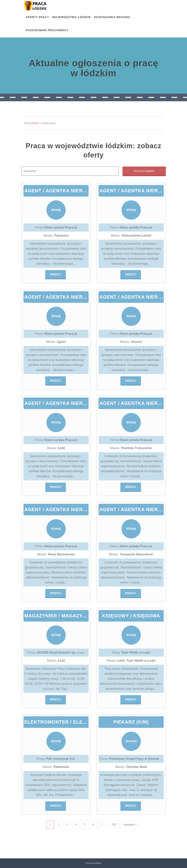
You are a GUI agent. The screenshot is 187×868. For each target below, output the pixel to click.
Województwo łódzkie (72, 17)
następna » (130, 824)
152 (114, 824)
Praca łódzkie (32, 123)
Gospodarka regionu (112, 17)
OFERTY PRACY (37, 17)
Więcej (56, 274)
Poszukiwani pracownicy (47, 30)
